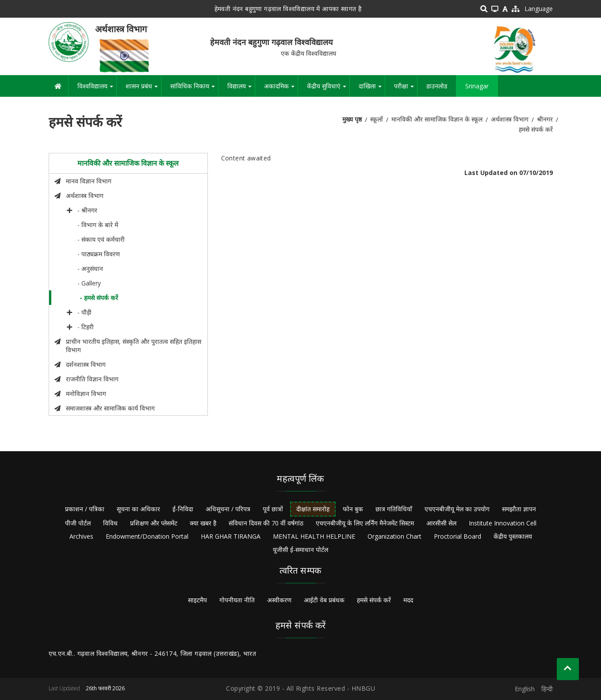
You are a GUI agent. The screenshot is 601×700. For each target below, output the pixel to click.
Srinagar (477, 86)
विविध (110, 523)
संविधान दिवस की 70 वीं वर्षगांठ (266, 523)
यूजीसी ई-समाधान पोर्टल (300, 550)
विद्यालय (241, 89)
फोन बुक (353, 509)
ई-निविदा (183, 509)
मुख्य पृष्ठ (352, 119)
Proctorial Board (457, 536)
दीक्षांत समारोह (313, 509)
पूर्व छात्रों (273, 509)
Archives (81, 536)
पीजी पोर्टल (78, 523)
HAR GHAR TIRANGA (231, 536)
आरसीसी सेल (441, 523)
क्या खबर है (203, 523)
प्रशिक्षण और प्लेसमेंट (154, 523)
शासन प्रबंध (143, 89)
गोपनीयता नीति (237, 600)
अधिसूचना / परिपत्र (228, 509)
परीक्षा (406, 89)
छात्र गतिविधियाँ (394, 509)
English (525, 689)
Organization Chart (394, 536)
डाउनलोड (437, 86)
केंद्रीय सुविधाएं (328, 89)
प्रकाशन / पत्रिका (85, 509)
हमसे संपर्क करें (374, 600)
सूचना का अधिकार (138, 509)
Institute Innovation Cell (503, 523)
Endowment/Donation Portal (147, 536)
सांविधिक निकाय (194, 89)
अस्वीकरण (279, 600)
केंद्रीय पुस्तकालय (513, 536)
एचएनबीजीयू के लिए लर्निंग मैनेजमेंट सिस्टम (365, 523)
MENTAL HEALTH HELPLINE (314, 536)
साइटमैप (197, 600)
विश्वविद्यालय (97, 89)
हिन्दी (547, 689)
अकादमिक (281, 89)
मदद (408, 600)
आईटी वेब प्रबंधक (324, 600)
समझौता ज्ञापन (519, 509)
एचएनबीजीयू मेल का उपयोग (457, 509)
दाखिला (372, 89)
